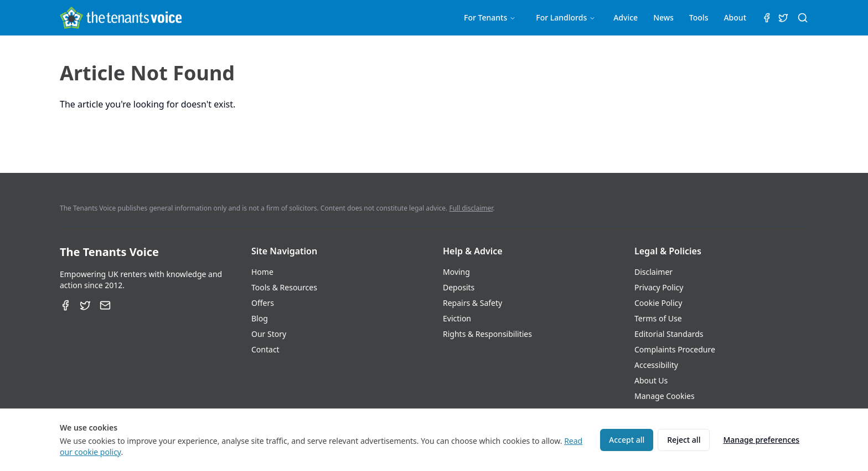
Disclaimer (653, 272)
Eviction (457, 318)
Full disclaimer (471, 208)
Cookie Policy (658, 303)
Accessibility (656, 365)
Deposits (459, 287)
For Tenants (490, 17)
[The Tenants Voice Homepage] (121, 18)
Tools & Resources (284, 287)
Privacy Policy (659, 287)
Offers (263, 303)
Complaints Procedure (675, 349)
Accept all (627, 440)
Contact (265, 349)
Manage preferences (761, 440)
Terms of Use (658, 318)
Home (262, 272)
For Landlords (566, 17)
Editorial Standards (669, 334)
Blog (260, 318)
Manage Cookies (665, 396)
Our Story (269, 334)
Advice (626, 17)
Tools (699, 17)
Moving (456, 272)
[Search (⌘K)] (803, 18)
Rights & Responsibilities (487, 334)
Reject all (684, 440)
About (735, 17)
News (663, 17)
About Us (651, 380)
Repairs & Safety (472, 303)
